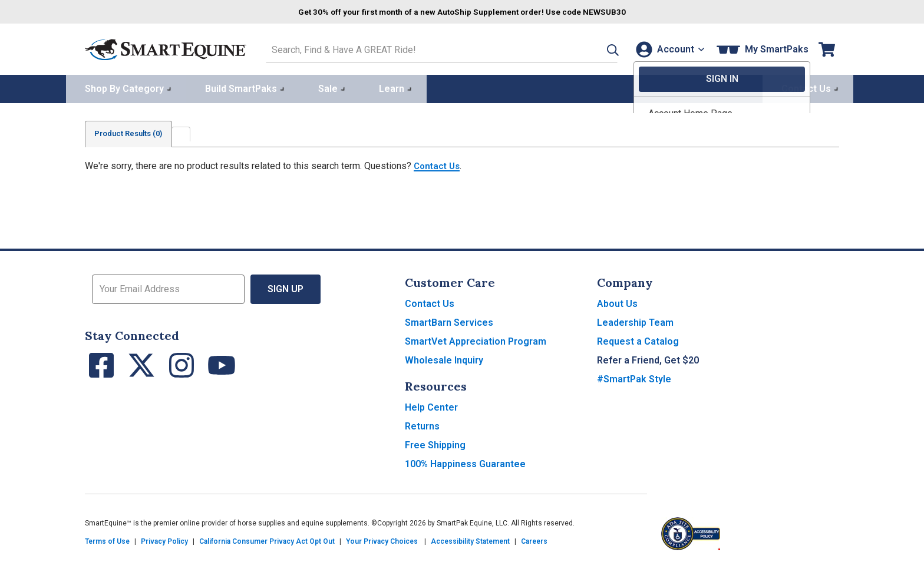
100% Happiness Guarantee (465, 462)
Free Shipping (435, 443)
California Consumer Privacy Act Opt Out (267, 540)
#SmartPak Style (634, 377)
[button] (596, 48)
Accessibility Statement (470, 540)
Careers (534, 540)
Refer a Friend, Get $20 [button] (648, 358)
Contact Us (438, 164)
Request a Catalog (638, 340)
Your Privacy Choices (382, 540)
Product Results (134, 132)
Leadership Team (635, 321)
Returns (422, 424)
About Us (617, 302)
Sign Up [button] (286, 287)
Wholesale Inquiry (444, 358)
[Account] (667, 48)
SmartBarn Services (449, 321)
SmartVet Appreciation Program (476, 340)
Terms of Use (107, 540)
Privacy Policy (164, 540)
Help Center (431, 406)
